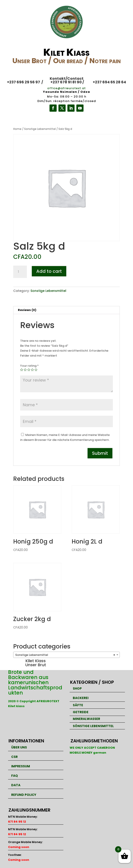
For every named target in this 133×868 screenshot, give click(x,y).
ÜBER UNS (19, 747)
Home (17, 129)
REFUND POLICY (24, 795)
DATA (16, 785)
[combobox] (66, 655)
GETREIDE (81, 712)
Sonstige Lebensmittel (40, 129)
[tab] (66, 310)
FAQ (15, 776)
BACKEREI (81, 698)
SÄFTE (78, 705)
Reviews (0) (27, 310)
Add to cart (49, 271)
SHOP (77, 688)
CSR (14, 757)
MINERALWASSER (86, 719)
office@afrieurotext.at (66, 88)
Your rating (29, 366)
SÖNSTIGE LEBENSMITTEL (93, 726)
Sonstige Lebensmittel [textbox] (65, 655)
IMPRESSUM (21, 766)
